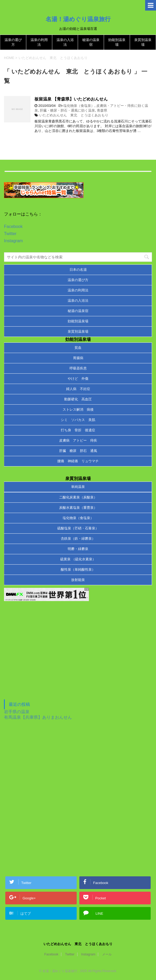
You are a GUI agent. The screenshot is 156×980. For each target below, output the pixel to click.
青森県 (102, 110)
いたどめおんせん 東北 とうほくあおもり (74, 115)
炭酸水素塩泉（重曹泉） (78, 508)
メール (107, 954)
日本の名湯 (78, 270)
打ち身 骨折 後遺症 (78, 430)
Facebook (13, 226)
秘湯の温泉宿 (78, 311)
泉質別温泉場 (78, 331)
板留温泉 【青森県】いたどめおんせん (71, 99)
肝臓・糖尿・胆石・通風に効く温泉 (67, 110)
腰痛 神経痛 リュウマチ (78, 461)
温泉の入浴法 (78, 301)
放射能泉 (78, 580)
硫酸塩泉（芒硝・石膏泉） (78, 528)
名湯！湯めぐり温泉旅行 (78, 19)
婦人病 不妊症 (78, 389)
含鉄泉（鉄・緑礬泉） (78, 539)
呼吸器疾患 (78, 368)
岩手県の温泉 (17, 712)
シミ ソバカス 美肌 (78, 420)
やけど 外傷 (78, 379)
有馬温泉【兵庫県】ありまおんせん (38, 717)
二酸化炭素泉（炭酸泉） (78, 497)
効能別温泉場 (78, 321)
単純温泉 (78, 487)
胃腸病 (78, 358)
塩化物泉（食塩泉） (79, 106)
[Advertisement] (44, 656)
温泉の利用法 (78, 290)
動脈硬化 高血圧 (78, 399)
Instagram (13, 241)
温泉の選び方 (78, 280)
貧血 (78, 348)
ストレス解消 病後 (78, 409)
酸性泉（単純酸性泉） (78, 569)
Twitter (10, 234)
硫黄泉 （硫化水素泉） (78, 559)
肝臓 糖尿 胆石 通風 (78, 451)
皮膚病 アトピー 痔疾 (78, 440)
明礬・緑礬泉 (78, 549)
